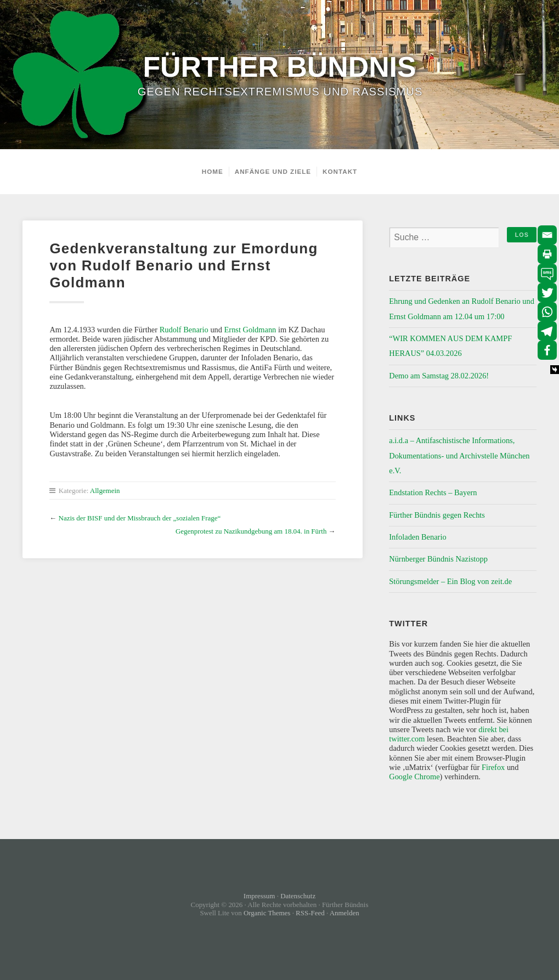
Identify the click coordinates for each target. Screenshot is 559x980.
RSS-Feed (310, 913)
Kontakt (340, 171)
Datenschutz (298, 896)
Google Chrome (414, 777)
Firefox (493, 767)
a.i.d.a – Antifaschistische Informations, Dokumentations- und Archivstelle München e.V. (459, 455)
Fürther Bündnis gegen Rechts (437, 515)
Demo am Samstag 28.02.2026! (439, 376)
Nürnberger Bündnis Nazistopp (438, 559)
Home (213, 171)
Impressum (259, 896)
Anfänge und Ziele (273, 171)
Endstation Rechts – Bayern (433, 492)
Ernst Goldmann (250, 330)
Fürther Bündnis (279, 67)
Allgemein (105, 491)
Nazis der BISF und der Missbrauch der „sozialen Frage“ (140, 518)
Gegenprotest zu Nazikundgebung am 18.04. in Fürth (251, 531)
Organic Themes (267, 913)
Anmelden (345, 913)
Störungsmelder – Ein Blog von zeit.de (450, 581)
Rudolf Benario (184, 330)
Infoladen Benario (417, 537)
